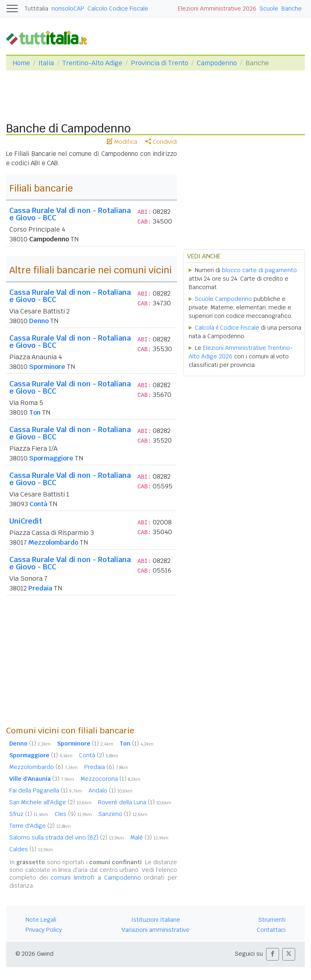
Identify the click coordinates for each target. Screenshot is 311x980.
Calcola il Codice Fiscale (227, 328)
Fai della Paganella (46, 790)
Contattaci (271, 930)
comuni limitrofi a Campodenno (96, 878)
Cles (73, 814)
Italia (46, 63)
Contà (38, 504)
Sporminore (47, 367)
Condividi (161, 142)
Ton (35, 412)
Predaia (40, 588)
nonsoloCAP (68, 9)
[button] (273, 954)
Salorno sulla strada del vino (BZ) (67, 837)
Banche (292, 9)
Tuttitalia (36, 9)
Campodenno (217, 63)
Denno (39, 321)
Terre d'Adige (40, 826)
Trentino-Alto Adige (92, 63)
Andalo (111, 790)
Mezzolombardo (53, 542)
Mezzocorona (111, 779)
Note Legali (41, 920)
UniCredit (26, 521)
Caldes (31, 849)
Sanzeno (123, 814)
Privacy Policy (44, 930)
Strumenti (272, 920)
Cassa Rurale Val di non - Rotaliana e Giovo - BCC (70, 214)
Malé (149, 837)
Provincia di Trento (160, 63)
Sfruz (29, 814)
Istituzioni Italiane (156, 920)
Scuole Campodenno (223, 299)
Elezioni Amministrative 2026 (217, 9)
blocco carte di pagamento (259, 270)
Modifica (122, 142)
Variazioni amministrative (155, 930)
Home (21, 63)
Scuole (269, 9)
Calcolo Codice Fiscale (118, 9)
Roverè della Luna (135, 802)
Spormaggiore (51, 458)
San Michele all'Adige (50, 802)
